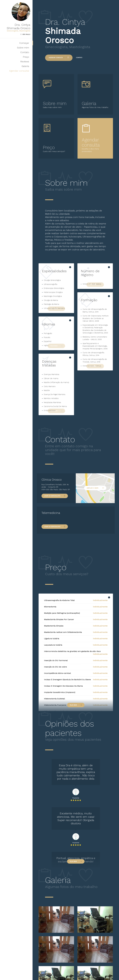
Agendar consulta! (19, 71)
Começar (24, 43)
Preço (26, 57)
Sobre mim (23, 48)
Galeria (25, 66)
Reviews (25, 62)
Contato (25, 52)
